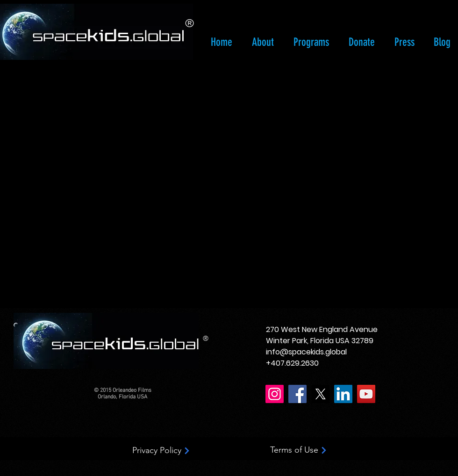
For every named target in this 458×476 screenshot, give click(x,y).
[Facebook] (297, 394)
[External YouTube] (237, 183)
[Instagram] (275, 394)
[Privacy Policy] (161, 451)
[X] (320, 394)
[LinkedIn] (343, 394)
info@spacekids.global (306, 352)
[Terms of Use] (299, 450)
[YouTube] (366, 394)
